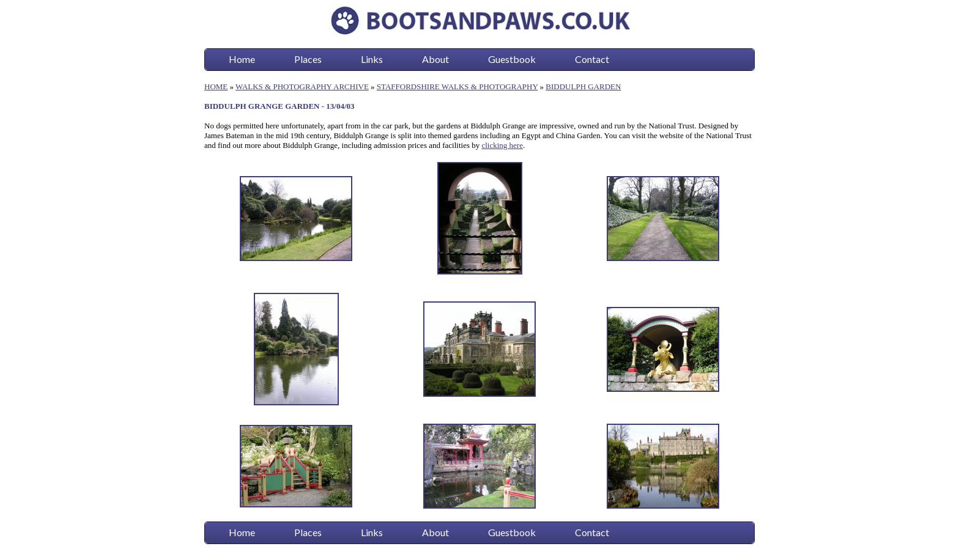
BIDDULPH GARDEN (583, 87)
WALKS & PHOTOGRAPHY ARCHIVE (302, 87)
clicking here (502, 145)
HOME (216, 87)
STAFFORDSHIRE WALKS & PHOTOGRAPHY (457, 87)
